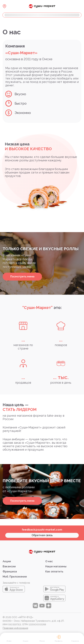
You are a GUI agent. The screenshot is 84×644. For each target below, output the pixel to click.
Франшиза (10, 572)
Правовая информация (15, 628)
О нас (49, 561)
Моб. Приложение (15, 577)
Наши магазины (56, 566)
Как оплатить (54, 572)
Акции (7, 561)
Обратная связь (42, 535)
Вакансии (9, 566)
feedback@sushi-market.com (42, 530)
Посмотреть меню (22, 277)
